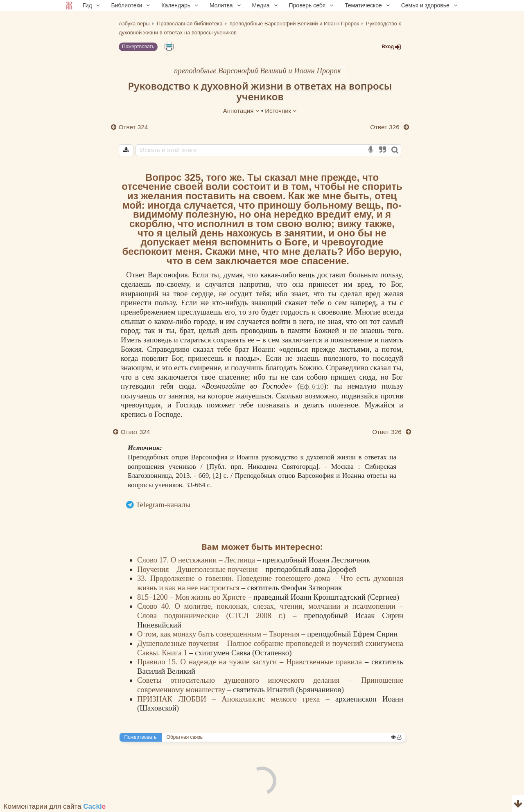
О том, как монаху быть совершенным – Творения (219, 634)
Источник (281, 111)
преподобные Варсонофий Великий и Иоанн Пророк (257, 71)
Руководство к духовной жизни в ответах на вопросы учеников (260, 91)
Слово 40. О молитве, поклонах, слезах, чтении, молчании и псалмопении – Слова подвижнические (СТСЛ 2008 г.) (270, 611)
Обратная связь (185, 737)
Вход (391, 47)
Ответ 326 (386, 127)
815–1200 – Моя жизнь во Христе (192, 597)
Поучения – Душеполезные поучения (199, 569)
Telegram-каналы (163, 505)
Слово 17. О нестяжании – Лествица (197, 560)
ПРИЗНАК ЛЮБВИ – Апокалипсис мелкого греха (231, 699)
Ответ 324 (133, 127)
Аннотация (242, 111)
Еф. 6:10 (312, 386)
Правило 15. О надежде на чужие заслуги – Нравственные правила (251, 662)
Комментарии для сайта (55, 806)
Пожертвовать (138, 47)
